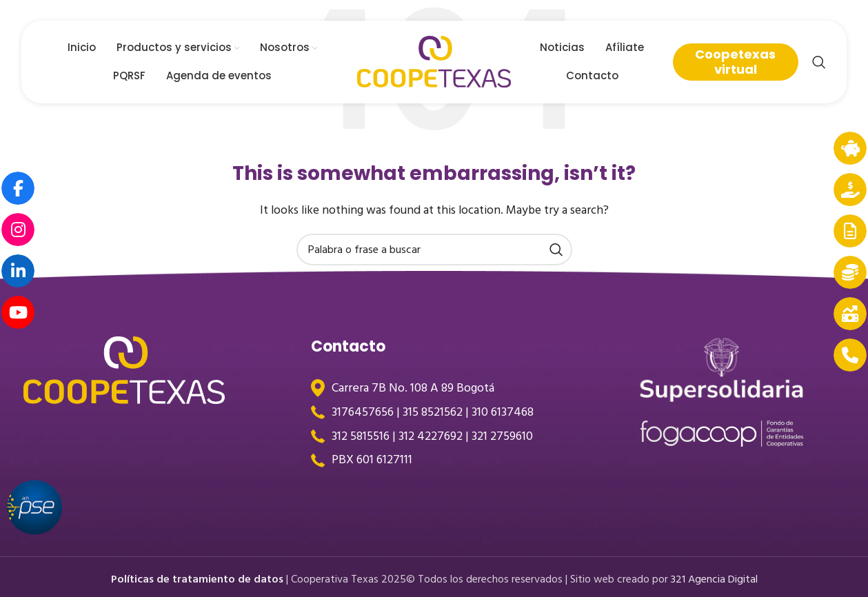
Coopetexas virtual (735, 62)
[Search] (819, 62)
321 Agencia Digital (714, 579)
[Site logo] (434, 61)
